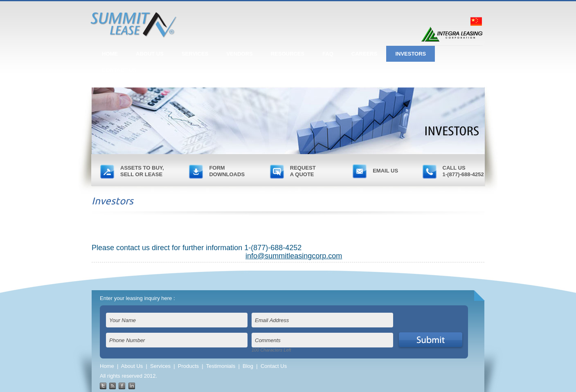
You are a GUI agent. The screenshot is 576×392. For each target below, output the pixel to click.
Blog (248, 366)
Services (160, 366)
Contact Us (274, 366)
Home (107, 366)
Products (188, 366)
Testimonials (221, 366)
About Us (132, 366)
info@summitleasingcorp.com (294, 256)
